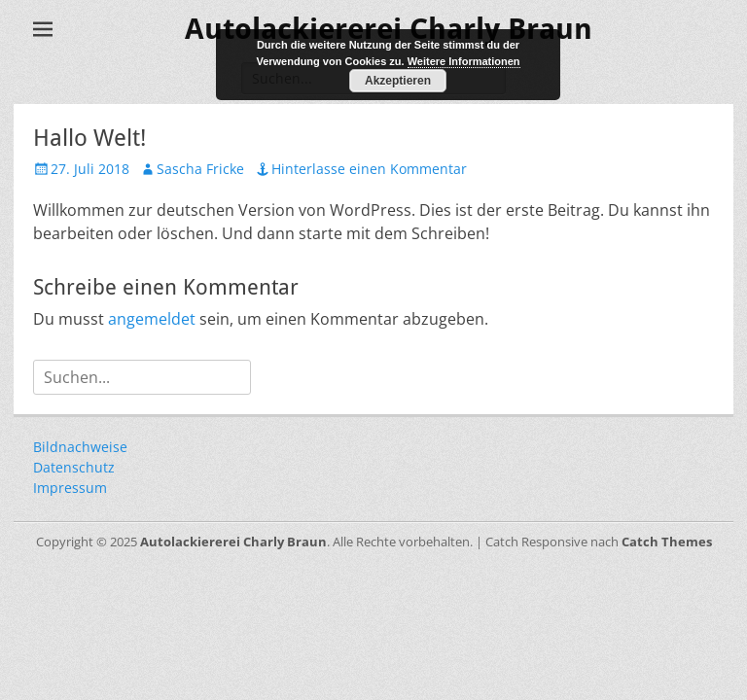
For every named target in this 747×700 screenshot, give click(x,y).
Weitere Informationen (464, 61)
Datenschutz (74, 467)
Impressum (70, 488)
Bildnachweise (80, 447)
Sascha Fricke (200, 169)
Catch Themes (667, 542)
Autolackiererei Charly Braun (233, 542)
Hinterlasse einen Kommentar (369, 169)
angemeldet (152, 319)
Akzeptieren (398, 81)
